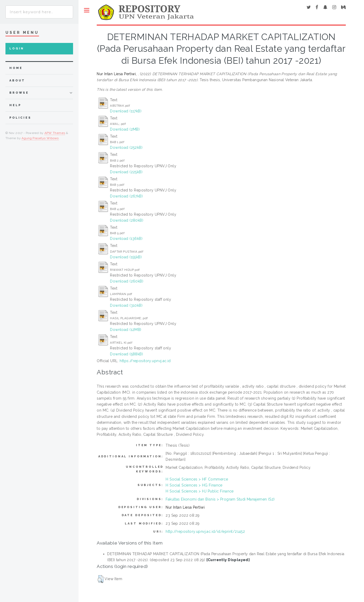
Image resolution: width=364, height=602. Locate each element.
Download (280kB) (127, 220)
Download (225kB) (126, 172)
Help (15, 105)
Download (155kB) (126, 257)
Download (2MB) (125, 129)
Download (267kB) (126, 196)
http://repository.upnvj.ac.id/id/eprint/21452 (205, 531)
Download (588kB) (126, 354)
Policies (20, 118)
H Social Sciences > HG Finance (194, 485)
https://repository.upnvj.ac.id (145, 361)
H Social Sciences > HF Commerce (197, 479)
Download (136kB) (126, 239)
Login (17, 49)
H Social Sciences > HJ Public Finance (200, 491)
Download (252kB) (126, 148)
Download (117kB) (126, 111)
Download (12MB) (126, 330)
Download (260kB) (127, 281)
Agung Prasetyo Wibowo (40, 138)
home (16, 68)
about (17, 81)
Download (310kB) (126, 305)
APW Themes (55, 133)
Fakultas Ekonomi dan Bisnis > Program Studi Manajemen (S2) (220, 499)
